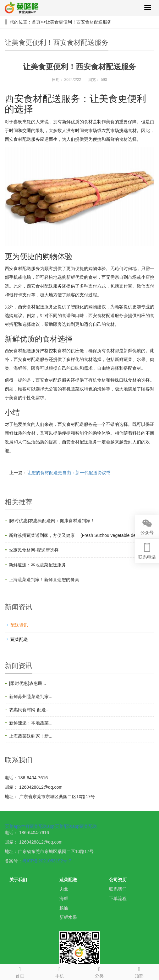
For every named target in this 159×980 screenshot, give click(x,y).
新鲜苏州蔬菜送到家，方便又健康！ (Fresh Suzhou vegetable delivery (77, 535)
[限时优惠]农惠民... (27, 683)
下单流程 (118, 898)
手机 (60, 972)
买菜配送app (67, 826)
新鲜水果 (68, 917)
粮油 (64, 908)
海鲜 (64, 898)
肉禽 (64, 889)
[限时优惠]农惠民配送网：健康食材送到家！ (52, 521)
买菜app (13, 826)
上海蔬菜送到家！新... (31, 736)
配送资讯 (19, 625)
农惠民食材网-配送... (29, 710)
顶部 (139, 972)
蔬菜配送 (19, 639)
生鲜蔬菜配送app (38, 826)
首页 (36, 22)
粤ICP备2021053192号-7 (47, 861)
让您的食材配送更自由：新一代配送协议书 (69, 473)
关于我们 (18, 880)
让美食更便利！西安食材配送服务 (79, 22)
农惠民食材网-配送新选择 (34, 550)
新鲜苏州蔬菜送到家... (31, 697)
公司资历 (118, 880)
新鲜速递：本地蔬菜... (31, 723)
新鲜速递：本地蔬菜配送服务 (37, 565)
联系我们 (118, 889)
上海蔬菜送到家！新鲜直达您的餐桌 (44, 580)
